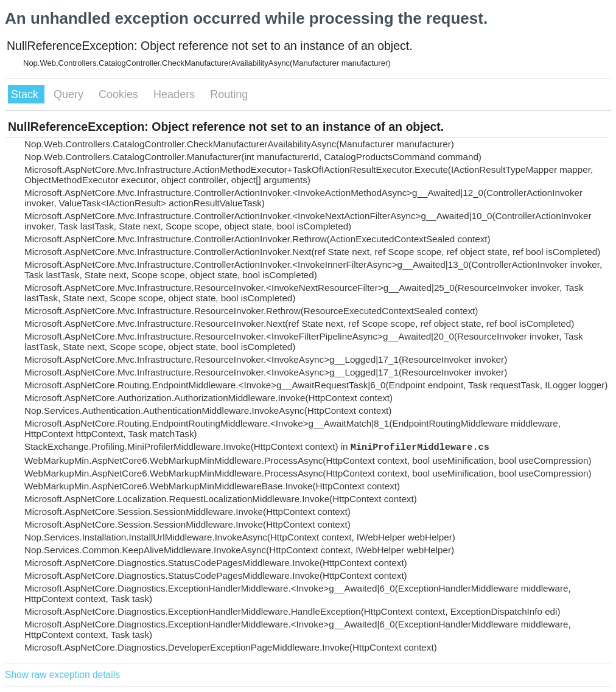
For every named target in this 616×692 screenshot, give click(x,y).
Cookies (120, 94)
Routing (229, 94)
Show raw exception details (62, 675)
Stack (26, 94)
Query (70, 94)
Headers (176, 94)
